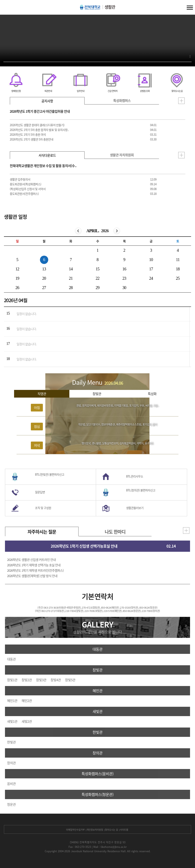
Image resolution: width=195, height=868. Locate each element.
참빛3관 (41, 680)
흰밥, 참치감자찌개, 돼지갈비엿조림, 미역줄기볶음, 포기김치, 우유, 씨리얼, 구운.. (118, 405)
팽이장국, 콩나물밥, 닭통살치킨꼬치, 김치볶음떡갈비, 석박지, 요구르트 (118, 443)
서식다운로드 (47, 155)
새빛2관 (27, 721)
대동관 (97, 649)
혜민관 (97, 691)
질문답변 (40, 492)
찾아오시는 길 (111, 830)
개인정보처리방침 (95, 830)
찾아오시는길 (177, 91)
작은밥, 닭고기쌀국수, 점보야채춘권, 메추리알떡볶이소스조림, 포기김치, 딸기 (118, 424)
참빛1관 (12, 680)
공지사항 (47, 101)
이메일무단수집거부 (75, 830)
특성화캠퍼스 (122, 100)
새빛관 (97, 711)
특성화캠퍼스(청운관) (97, 794)
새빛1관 (12, 721)
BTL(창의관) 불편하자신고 (141, 490)
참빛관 (97, 394)
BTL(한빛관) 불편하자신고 (50, 474)
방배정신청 (16, 91)
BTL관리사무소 (135, 476)
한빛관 (97, 732)
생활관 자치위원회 (122, 155)
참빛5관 (70, 680)
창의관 (97, 753)
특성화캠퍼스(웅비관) (97, 774)
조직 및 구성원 (43, 508)
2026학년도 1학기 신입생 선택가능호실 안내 (84, 546)
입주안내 (81, 91)
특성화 (152, 394)
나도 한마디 (115, 532)
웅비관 (11, 784)
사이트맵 (124, 830)
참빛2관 (27, 680)
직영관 (42, 394)
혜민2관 (27, 701)
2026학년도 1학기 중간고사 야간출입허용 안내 (40, 111)
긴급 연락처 (113, 91)
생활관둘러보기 (135, 508)
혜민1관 (12, 701)
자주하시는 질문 (42, 532)
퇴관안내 (48, 91)
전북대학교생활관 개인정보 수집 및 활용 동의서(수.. (43, 166)
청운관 (11, 804)
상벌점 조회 (145, 91)
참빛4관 (56, 680)
